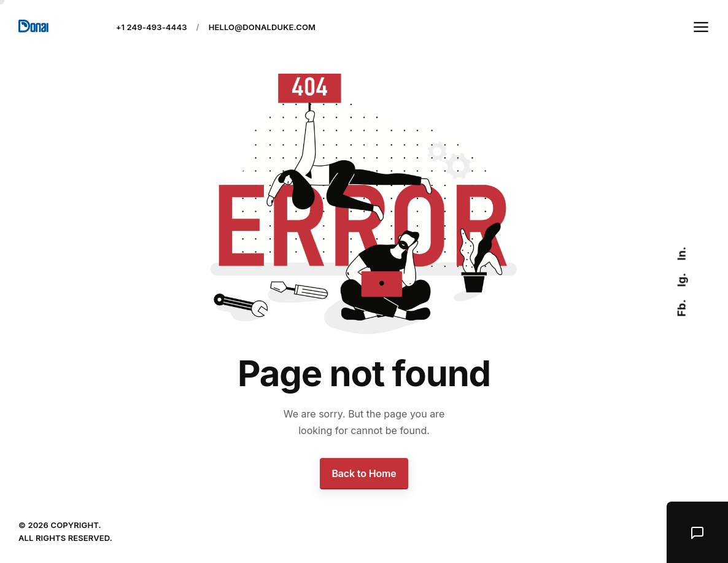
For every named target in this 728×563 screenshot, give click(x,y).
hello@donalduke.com (262, 27)
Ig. (681, 280)
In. (681, 253)
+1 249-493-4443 (152, 27)
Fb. (681, 308)
